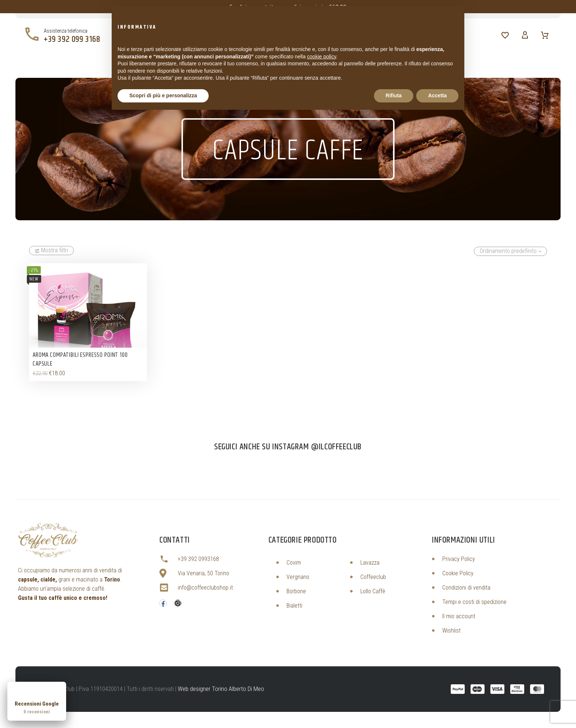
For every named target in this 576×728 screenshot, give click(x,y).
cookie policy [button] (322, 57)
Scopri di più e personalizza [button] (163, 95)
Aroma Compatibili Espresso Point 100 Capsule (80, 359)
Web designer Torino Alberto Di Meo (221, 689)
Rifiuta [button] (394, 95)
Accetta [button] (437, 95)
